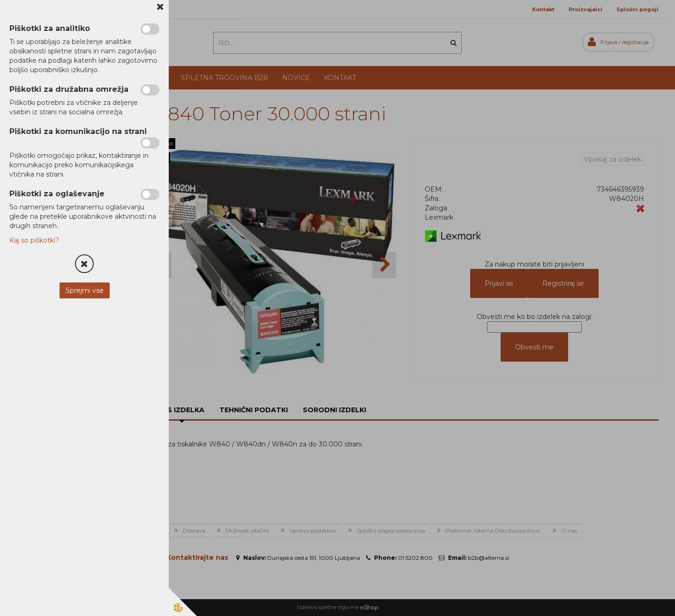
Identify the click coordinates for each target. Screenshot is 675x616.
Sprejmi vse (85, 290)
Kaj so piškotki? (34, 240)
